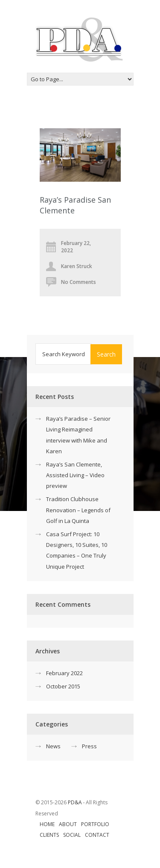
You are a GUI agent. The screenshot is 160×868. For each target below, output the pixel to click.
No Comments (79, 282)
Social (72, 835)
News (53, 746)
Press (89, 746)
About (68, 824)
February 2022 (64, 673)
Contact (97, 835)
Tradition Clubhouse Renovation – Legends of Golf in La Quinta (78, 510)
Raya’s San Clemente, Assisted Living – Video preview (75, 475)
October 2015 (63, 686)
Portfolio (95, 824)
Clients (49, 835)
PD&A (75, 802)
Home (47, 824)
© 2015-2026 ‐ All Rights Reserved (72, 808)
